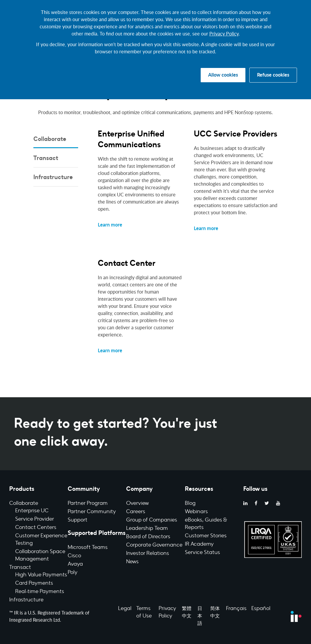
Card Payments (34, 584)
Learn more (110, 225)
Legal (125, 609)
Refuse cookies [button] (273, 75)
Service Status (202, 553)
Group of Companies (152, 520)
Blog (190, 504)
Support (78, 520)
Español (261, 609)
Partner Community (92, 512)
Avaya (75, 564)
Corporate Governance (154, 545)
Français (236, 609)
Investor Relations (148, 554)
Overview (137, 504)
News (132, 562)
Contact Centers (36, 528)
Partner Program (88, 504)
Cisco (74, 556)
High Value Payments (41, 575)
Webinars (196, 512)
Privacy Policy (224, 34)
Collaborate (24, 504)
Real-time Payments (40, 592)
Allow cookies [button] (223, 75)
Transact (20, 568)
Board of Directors (148, 537)
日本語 (200, 616)
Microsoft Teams (88, 548)
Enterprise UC (32, 511)
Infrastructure (26, 600)
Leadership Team (147, 529)
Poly (73, 573)
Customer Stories (206, 536)
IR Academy (199, 544)
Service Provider (35, 519)
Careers (136, 512)
